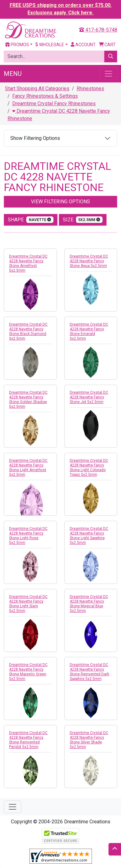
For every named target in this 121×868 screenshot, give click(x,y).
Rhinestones (90, 89)
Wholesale (50, 45)
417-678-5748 (98, 30)
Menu (13, 74)
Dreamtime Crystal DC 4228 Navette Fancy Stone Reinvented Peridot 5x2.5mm (28, 740)
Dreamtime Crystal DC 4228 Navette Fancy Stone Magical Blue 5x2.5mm (89, 604)
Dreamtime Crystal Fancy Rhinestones (54, 104)
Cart (107, 45)
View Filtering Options (61, 202)
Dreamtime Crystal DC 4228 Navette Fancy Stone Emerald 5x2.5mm (89, 331)
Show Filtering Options (35, 138)
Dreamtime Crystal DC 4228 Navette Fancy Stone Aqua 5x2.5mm (89, 261)
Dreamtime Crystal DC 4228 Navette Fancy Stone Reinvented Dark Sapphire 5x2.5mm (89, 672)
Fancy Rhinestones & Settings (45, 96)
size (83, 220)
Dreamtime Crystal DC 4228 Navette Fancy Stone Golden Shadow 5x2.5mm (28, 399)
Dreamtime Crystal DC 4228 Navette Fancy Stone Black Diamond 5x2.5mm (28, 331)
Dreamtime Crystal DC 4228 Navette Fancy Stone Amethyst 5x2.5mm (28, 263)
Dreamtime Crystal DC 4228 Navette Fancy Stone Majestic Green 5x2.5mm (28, 672)
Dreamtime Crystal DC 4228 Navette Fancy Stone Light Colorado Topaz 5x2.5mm (89, 468)
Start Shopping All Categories (37, 89)
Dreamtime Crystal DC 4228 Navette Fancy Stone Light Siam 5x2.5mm (28, 604)
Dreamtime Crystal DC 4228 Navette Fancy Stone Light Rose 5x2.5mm (28, 536)
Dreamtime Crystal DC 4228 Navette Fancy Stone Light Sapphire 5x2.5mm (89, 536)
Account (83, 45)
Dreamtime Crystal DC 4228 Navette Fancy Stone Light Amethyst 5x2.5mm (28, 468)
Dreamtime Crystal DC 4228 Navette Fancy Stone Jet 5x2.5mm (89, 397)
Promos (17, 45)
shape (31, 220)
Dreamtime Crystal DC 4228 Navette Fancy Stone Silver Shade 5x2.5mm (89, 740)
